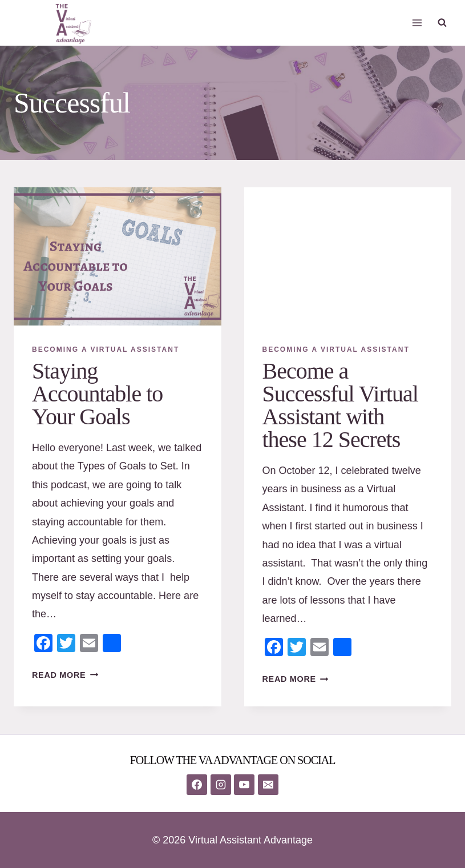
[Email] (268, 785)
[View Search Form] (442, 23)
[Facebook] (197, 785)
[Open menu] (417, 23)
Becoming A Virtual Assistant (106, 349)
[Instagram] (221, 785)
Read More (65, 675)
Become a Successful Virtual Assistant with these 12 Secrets (340, 405)
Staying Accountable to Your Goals (97, 394)
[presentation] (118, 256)
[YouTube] (244, 785)
